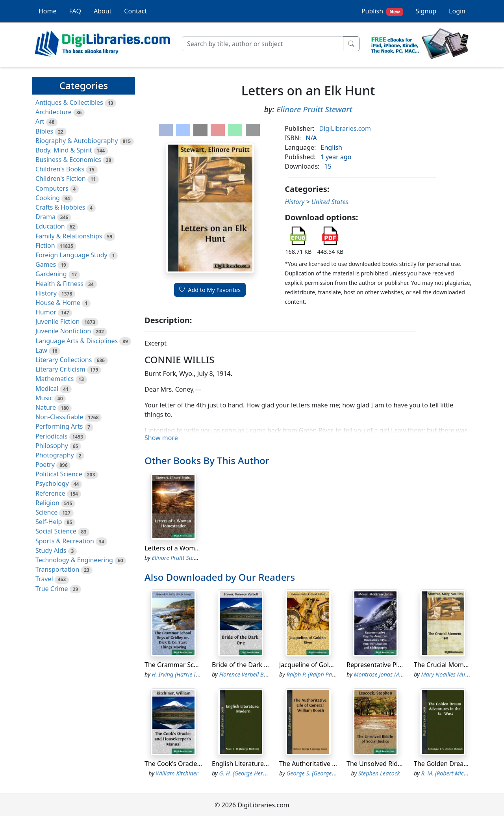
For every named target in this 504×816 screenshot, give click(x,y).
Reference (50, 493)
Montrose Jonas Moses (382, 674)
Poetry (45, 465)
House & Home (58, 303)
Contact (135, 11)
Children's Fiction (61, 178)
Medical (47, 388)
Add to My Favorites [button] (210, 290)
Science (46, 512)
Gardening (51, 274)
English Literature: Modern (251, 764)
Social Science (56, 531)
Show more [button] (161, 438)
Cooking (48, 198)
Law (41, 350)
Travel (44, 579)
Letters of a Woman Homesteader (195, 548)
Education (50, 226)
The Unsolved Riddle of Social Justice (400, 764)
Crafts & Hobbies (60, 207)
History (46, 293)
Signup (426, 11)
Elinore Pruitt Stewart (314, 109)
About (103, 11)
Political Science (59, 474)
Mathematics (55, 379)
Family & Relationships (69, 236)
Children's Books (60, 169)
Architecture (54, 112)
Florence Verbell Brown (248, 674)
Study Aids (51, 550)
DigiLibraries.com (345, 128)
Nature (46, 407)
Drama (45, 217)
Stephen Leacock (379, 773)
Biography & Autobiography (77, 141)
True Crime (52, 589)
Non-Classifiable (59, 417)
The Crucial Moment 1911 (452, 665)
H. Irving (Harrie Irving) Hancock (193, 674)
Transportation (57, 569)
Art (40, 121)
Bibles (44, 131)
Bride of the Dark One (244, 665)
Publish (382, 11)
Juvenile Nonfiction (63, 331)
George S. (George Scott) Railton (327, 773)
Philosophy (52, 446)
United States (330, 202)
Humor (46, 312)
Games (46, 264)
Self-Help (49, 522)
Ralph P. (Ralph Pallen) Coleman (327, 674)
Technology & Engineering (74, 560)
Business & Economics (68, 160)
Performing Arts (59, 426)
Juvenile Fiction (57, 322)
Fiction (45, 245)
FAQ (75, 11)
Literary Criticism (60, 369)
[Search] (263, 44)
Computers (52, 188)
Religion (47, 503)
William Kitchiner (177, 773)
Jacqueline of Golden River (318, 665)
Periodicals (52, 436)
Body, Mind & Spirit (64, 150)
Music (44, 398)
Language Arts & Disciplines (77, 341)
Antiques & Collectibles (69, 102)
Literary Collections (64, 360)
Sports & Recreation (65, 541)
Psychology (52, 483)
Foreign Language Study (71, 255)
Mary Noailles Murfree (449, 674)
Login (457, 11)
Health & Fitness (59, 284)
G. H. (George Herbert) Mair (254, 773)
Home (48, 11)
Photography (55, 455)
